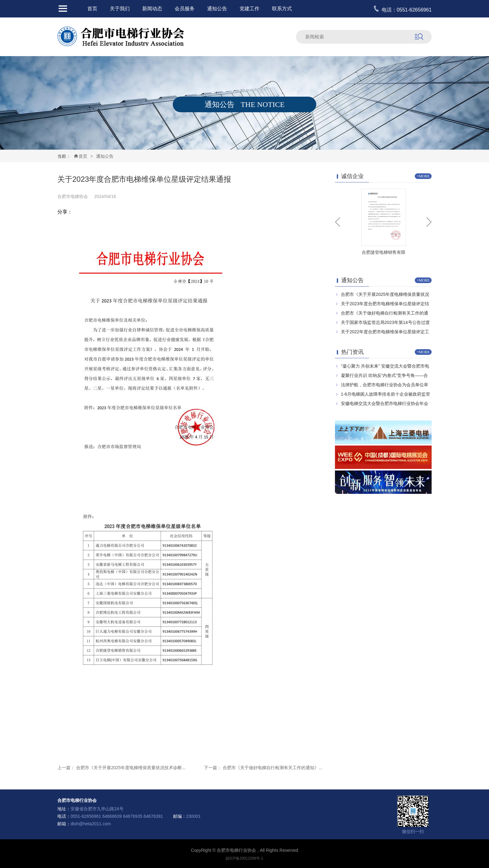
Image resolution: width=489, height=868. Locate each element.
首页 (92, 9)
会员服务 (185, 9)
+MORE (423, 176)
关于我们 (120, 9)
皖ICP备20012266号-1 (244, 858)
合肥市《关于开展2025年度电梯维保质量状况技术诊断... (131, 768)
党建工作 (249, 9)
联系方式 (282, 9)
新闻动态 (152, 9)
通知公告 (217, 9)
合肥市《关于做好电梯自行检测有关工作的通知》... (273, 768)
